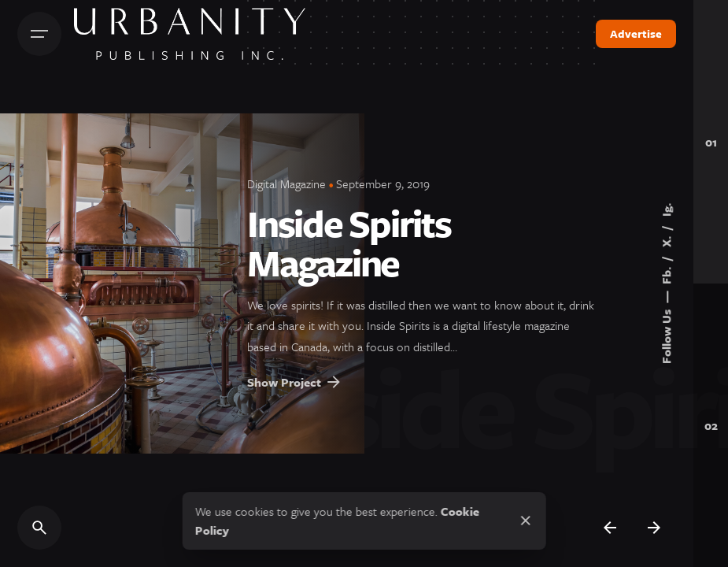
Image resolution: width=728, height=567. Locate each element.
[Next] (654, 528)
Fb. (666, 274)
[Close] (526, 521)
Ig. (666, 210)
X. (666, 240)
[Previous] (610, 528)
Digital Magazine (286, 183)
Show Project (295, 390)
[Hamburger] (39, 34)
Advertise (636, 33)
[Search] (39, 528)
